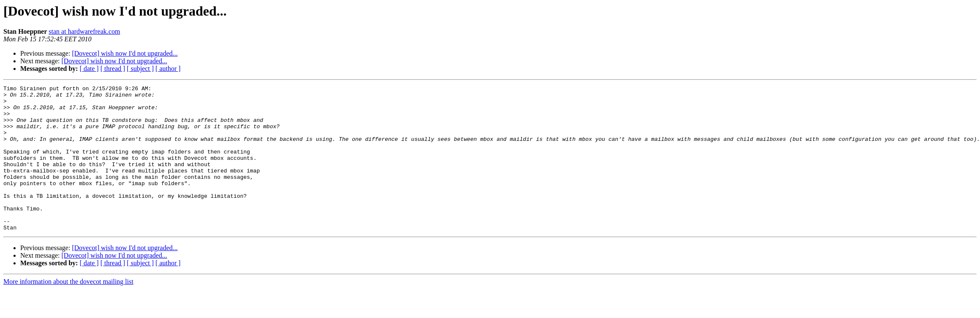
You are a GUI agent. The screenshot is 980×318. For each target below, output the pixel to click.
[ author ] (168, 69)
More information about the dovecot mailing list (68, 311)
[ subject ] (140, 69)
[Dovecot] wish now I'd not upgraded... (125, 53)
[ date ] (89, 69)
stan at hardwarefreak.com (85, 31)
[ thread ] (113, 69)
